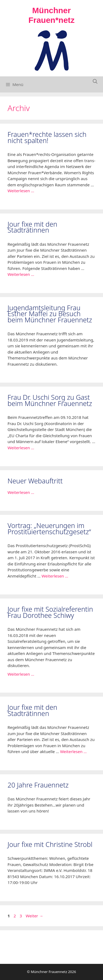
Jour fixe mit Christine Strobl (50, 844)
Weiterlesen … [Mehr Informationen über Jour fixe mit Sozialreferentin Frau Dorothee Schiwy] (21, 674)
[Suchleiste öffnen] (95, 81)
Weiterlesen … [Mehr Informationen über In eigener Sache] (21, 492)
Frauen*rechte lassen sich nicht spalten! (47, 137)
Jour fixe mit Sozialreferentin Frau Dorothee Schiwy (50, 612)
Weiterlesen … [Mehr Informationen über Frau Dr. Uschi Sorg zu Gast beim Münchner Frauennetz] (21, 448)
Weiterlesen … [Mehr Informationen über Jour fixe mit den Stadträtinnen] (21, 274)
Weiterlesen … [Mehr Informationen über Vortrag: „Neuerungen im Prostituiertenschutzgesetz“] (55, 576)
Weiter (35, 916)
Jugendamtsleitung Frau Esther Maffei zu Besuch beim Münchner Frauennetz (50, 314)
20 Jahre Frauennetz (38, 785)
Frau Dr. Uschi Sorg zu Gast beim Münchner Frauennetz (50, 400)
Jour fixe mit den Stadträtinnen (32, 227)
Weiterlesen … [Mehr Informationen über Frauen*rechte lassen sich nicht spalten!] (21, 191)
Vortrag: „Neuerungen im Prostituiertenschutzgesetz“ (49, 528)
